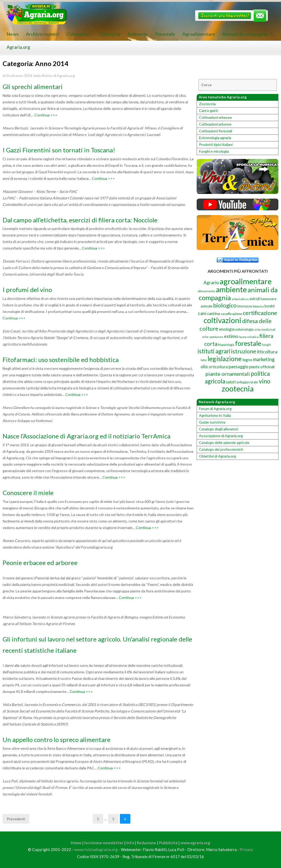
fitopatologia (226, 345)
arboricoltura (240, 299)
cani (202, 313)
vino (265, 381)
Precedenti (16, 819)
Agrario (211, 282)
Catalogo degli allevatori (219, 429)
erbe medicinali (265, 329)
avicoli (255, 299)
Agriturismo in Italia (215, 415)
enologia (227, 329)
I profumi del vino (27, 290)
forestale (248, 343)
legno (247, 360)
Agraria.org (18, 47)
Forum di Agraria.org (215, 409)
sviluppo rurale (247, 382)
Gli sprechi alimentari (33, 87)
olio (204, 367)
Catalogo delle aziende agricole (224, 442)
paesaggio (238, 367)
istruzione (244, 351)
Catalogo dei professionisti (221, 449)
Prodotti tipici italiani (216, 144)
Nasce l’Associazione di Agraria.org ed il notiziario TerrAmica (86, 436)
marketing (264, 359)
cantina (213, 313)
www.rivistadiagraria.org (96, 849)
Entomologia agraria (215, 138)
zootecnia (238, 389)
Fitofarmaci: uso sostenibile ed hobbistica (61, 359)
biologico (225, 305)
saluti (231, 382)
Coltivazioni (79, 34)
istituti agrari (214, 351)
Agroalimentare (199, 34)
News (13, 34)
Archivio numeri (42, 34)
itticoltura (267, 352)
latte (204, 360)
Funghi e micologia (214, 151)
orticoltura (218, 367)
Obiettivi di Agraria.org (218, 456)
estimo (231, 336)
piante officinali (262, 367)
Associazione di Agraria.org (221, 436)
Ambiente (138, 34)
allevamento (206, 291)
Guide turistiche (212, 422)
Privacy (246, 849)
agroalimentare (246, 281)
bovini (270, 306)
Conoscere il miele (28, 493)
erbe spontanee (213, 337)
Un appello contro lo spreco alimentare (57, 739)
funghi (266, 345)
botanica (258, 306)
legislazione (225, 359)
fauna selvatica (249, 337)
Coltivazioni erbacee (215, 117)
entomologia (244, 329)
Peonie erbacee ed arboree (40, 563)
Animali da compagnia (245, 34)
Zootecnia (109, 34)
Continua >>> (46, 115)
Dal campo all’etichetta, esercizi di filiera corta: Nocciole (80, 220)
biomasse (245, 306)
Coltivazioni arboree (215, 124)
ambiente (231, 289)
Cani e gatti (208, 111)
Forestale (165, 34)
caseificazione (231, 314)
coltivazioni (223, 320)
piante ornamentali (228, 374)
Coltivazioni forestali (216, 131)
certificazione (260, 313)
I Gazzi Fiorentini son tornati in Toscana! (59, 150)
